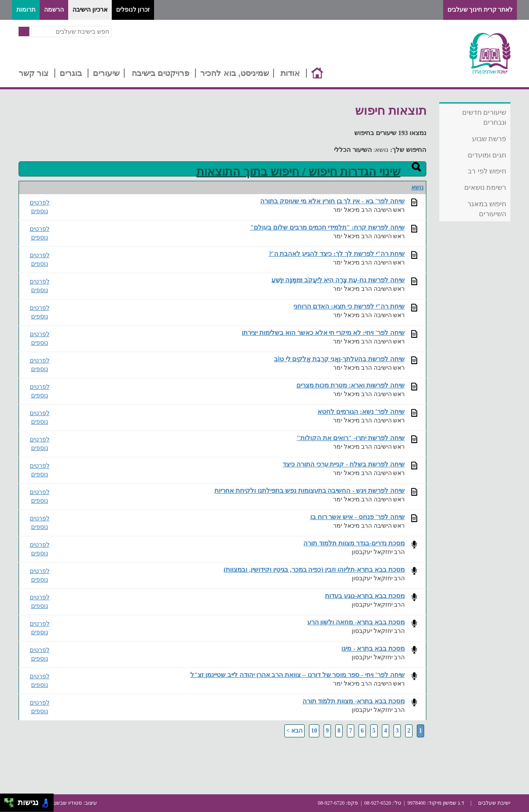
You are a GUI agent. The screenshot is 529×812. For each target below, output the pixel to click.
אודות (290, 73)
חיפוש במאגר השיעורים (487, 209)
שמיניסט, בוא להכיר (235, 73)
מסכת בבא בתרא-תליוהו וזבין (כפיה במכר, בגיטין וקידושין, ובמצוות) (314, 569)
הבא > (294, 731)
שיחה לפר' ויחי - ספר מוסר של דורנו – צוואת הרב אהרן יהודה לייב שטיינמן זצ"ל (298, 675)
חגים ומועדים (487, 155)
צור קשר (33, 73)
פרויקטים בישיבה (161, 73)
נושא (417, 187)
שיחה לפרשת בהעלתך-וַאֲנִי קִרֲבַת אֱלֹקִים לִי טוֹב (339, 359)
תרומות (26, 10)
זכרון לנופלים (133, 10)
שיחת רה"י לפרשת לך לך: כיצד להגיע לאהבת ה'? (337, 253)
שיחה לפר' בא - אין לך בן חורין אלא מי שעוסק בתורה (332, 201)
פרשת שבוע (489, 139)
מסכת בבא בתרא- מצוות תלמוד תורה (354, 701)
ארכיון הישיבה (90, 10)
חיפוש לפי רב (487, 171)
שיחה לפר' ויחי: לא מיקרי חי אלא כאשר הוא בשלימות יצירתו (323, 332)
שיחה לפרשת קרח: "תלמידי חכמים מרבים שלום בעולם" (327, 227)
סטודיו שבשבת (66, 803)
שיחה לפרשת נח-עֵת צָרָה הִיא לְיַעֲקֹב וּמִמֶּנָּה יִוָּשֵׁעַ (338, 280)
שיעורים (106, 73)
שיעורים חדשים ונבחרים (484, 117)
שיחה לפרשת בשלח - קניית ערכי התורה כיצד (344, 464)
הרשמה (54, 10)
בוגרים (71, 73)
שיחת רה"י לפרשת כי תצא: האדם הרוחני (349, 306)
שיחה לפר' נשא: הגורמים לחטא (361, 411)
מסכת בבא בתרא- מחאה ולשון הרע (356, 622)
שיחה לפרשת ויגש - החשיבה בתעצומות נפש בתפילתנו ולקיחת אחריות (310, 490)
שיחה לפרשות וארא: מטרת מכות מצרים (351, 385)
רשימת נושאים (485, 187)
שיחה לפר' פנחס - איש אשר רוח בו (357, 517)
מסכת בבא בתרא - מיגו (373, 648)
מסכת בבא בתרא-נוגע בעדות (365, 596)
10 (314, 731)
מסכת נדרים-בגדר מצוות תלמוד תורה (354, 543)
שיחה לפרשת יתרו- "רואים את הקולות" (351, 438)
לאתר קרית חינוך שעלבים (480, 10)
